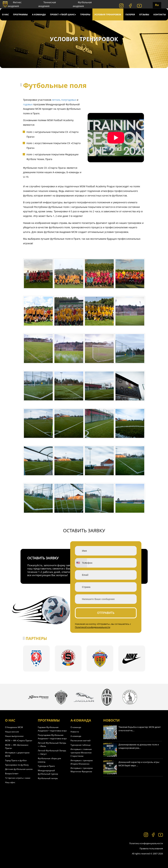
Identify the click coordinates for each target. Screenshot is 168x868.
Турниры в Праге (46, 766)
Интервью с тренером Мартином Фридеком (82, 770)
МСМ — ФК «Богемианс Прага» (17, 747)
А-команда (76, 736)
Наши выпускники (14, 736)
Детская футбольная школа (19, 769)
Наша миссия (12, 732)
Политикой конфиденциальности (93, 627)
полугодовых (69, 100)
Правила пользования (151, 848)
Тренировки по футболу (17, 765)
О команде (76, 727)
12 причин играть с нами (18, 778)
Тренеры (85, 14)
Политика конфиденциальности (146, 843)
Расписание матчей (81, 741)
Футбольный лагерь (48, 778)
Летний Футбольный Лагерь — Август (52, 752)
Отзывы (144, 14)
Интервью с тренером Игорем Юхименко (82, 762)
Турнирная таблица (81, 745)
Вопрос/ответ (12, 774)
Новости (75, 732)
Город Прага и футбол (16, 760)
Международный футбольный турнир (48, 772)
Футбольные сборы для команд (49, 760)
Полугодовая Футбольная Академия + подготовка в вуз (52, 737)
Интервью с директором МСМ (17, 754)
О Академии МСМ (14, 727)
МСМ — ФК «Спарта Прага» (19, 741)
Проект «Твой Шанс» (63, 14)
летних (56, 100)
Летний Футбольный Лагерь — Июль (52, 745)
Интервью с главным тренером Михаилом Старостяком (81, 753)
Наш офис (10, 782)
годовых (28, 104)
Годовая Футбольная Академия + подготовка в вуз (52, 729)
